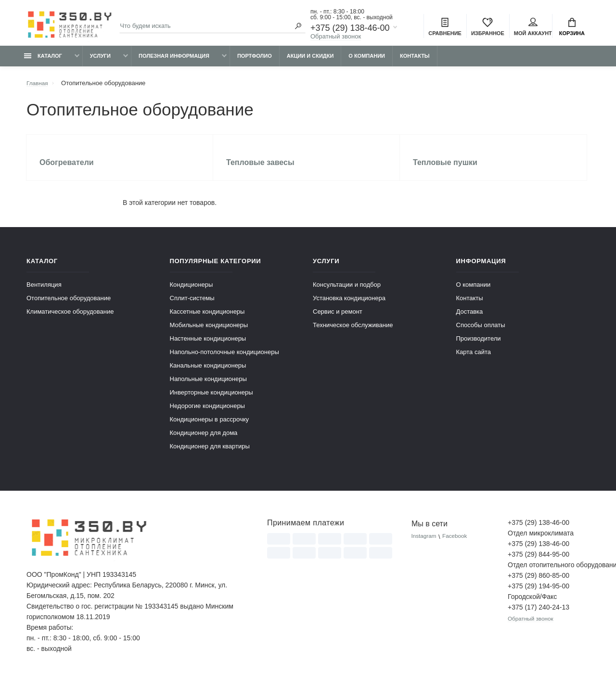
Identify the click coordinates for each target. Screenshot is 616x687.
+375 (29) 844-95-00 (539, 562)
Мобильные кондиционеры (209, 333)
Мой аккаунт (533, 28)
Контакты (415, 61)
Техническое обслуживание (353, 333)
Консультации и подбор (347, 293)
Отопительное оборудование (69, 306)
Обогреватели (68, 169)
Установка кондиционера (349, 306)
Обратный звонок (336, 37)
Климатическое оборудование (70, 320)
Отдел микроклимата (541, 541)
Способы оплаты (481, 333)
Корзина (572, 28)
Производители (479, 347)
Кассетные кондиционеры (207, 320)
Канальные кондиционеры (208, 374)
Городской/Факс (532, 605)
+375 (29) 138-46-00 (350, 29)
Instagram (425, 545)
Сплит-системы (192, 306)
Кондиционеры (192, 293)
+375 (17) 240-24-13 (539, 615)
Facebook (459, 545)
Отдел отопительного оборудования (549, 573)
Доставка (470, 320)
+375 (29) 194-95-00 (539, 594)
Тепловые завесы (262, 169)
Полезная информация (174, 61)
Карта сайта (474, 360)
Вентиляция (44, 293)
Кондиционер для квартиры (210, 454)
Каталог (43, 61)
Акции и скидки (310, 61)
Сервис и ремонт (338, 320)
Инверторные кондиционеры (212, 401)
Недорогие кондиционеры (207, 414)
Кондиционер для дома (204, 441)
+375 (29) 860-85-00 (539, 584)
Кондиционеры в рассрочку (210, 427)
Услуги (100, 61)
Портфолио (255, 61)
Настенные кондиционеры (208, 347)
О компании (367, 61)
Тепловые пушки (447, 169)
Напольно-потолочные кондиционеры (225, 360)
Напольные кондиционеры (208, 387)
